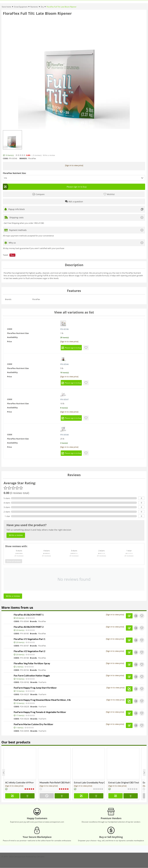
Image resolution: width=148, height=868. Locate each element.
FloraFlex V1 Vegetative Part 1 (29, 639)
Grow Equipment (21, 7)
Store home (6, 7)
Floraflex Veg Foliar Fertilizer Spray (32, 663)
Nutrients (34, 7)
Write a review (49, 155)
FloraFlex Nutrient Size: (15, 173)
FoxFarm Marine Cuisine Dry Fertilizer (34, 724)
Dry (42, 7)
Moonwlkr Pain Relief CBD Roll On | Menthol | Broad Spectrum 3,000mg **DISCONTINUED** (55, 782)
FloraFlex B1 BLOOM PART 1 (29, 615)
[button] (74, 178)
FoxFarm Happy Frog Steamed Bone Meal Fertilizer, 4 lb (42, 700)
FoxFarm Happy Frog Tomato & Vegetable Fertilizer (40, 712)
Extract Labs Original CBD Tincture (124, 782)
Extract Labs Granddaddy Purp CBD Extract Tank (89, 782)
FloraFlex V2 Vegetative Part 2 (29, 651)
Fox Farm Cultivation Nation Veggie (32, 675)
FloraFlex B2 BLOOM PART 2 (29, 627)
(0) (37, 155)
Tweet (5, 255)
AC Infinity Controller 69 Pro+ (20, 782)
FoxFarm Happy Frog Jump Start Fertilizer (35, 688)
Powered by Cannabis (35, 857)
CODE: (6, 158)
